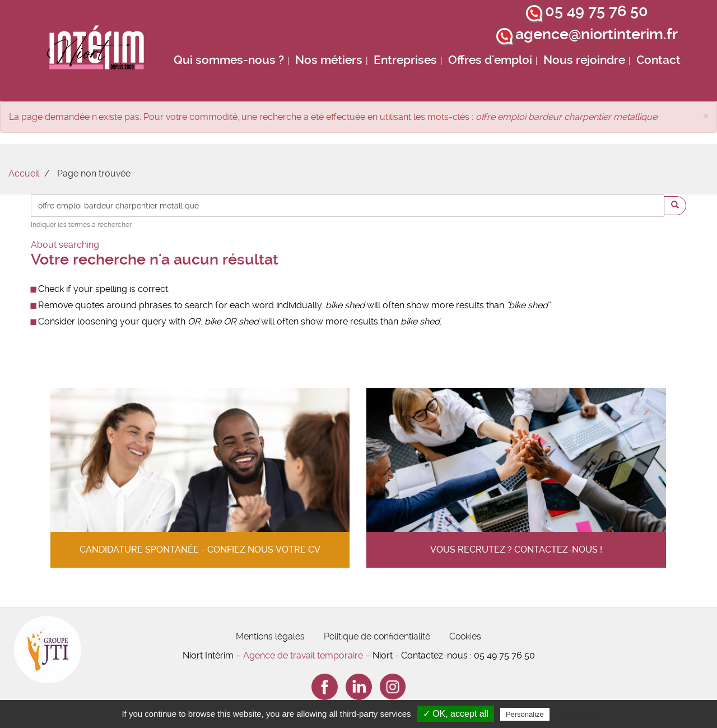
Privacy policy (579, 714)
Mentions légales (270, 636)
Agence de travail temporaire (303, 655)
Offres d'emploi (490, 60)
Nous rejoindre (584, 60)
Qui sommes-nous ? (229, 60)
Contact (658, 60)
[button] (706, 115)
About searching (65, 245)
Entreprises (405, 60)
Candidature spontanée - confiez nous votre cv (200, 550)
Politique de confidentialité (377, 636)
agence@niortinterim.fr (597, 34)
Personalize (525, 714)
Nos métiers (329, 60)
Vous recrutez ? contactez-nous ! (516, 550)
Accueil (24, 173)
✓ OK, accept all (456, 714)
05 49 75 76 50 (597, 11)
